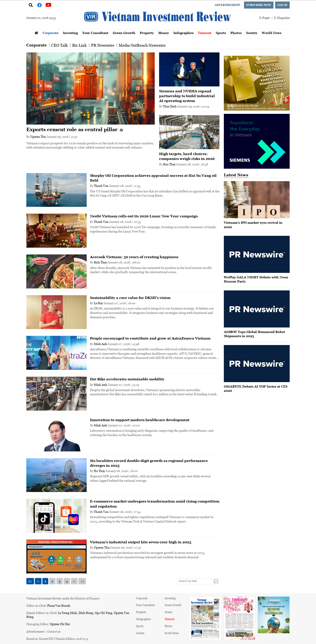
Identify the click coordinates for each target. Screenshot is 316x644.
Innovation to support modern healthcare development (140, 420)
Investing (70, 33)
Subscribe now (259, 5)
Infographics (183, 33)
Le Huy (98, 303)
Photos (236, 33)
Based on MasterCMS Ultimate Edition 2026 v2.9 (57, 639)
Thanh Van (101, 186)
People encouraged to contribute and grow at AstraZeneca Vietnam (150, 338)
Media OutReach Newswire (142, 45)
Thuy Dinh (170, 106)
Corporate (51, 33)
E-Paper (265, 18)
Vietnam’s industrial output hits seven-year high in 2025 (141, 542)
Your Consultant (95, 33)
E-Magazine (282, 18)
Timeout (205, 33)
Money (164, 33)
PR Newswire (103, 45)
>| (82, 581)
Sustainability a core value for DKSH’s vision (130, 298)
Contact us (54, 631)
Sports (221, 33)
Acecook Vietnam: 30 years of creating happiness (134, 257)
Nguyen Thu (38, 137)
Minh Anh (101, 344)
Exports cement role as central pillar (75, 130)
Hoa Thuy (169, 164)
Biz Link (79, 45)
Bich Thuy (100, 262)
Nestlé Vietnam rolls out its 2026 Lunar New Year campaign (144, 216)
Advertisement (227, 5)
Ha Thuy (99, 471)
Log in (282, 5)
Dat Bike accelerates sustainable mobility (127, 379)
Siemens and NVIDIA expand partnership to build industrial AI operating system (187, 96)
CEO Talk (59, 45)
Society (252, 33)
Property (147, 33)
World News (272, 33)
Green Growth (124, 33)
